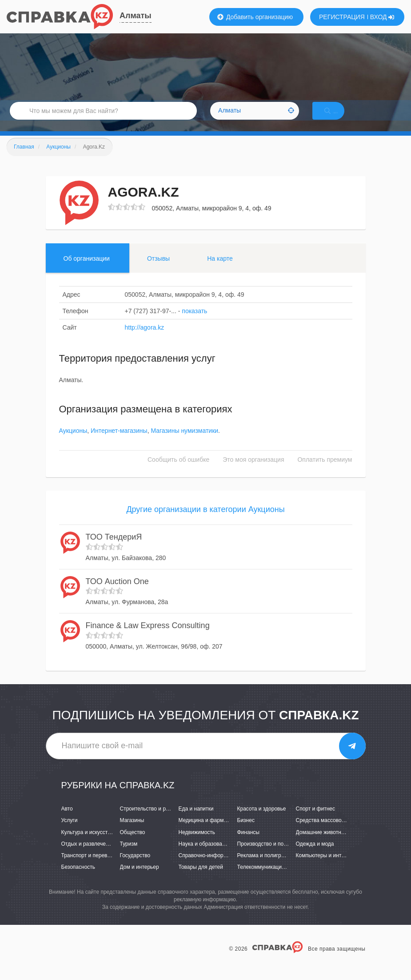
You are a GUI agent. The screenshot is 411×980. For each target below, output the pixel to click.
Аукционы (73, 442)
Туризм (129, 855)
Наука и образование (205, 855)
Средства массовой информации (337, 831)
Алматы (136, 16)
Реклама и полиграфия (266, 866)
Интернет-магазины (119, 442)
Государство (135, 866)
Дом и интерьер (140, 878)
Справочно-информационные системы (227, 866)
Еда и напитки (196, 819)
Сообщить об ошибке (178, 471)
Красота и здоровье (262, 819)
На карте (220, 269)
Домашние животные (322, 843)
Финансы (248, 843)
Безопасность (78, 878)
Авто (67, 819)
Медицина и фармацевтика (213, 831)
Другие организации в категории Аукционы (205, 520)
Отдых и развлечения (88, 855)
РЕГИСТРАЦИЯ (342, 17)
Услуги (70, 831)
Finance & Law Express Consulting (148, 636)
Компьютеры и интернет (326, 866)
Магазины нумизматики (184, 442)
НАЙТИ (340, 118)
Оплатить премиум (325, 471)
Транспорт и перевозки (90, 866)
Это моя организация (253, 471)
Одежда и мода (315, 855)
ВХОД (382, 17)
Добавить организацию (255, 17)
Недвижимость (197, 843)
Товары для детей (201, 878)
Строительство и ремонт (150, 819)
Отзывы (158, 269)
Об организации (87, 269)
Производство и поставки (269, 855)
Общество (133, 843)
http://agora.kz (145, 338)
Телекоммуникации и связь (271, 878)
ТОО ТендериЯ (114, 548)
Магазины (132, 831)
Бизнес (246, 831)
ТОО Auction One (117, 592)
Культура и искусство (88, 843)
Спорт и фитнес (316, 819)
